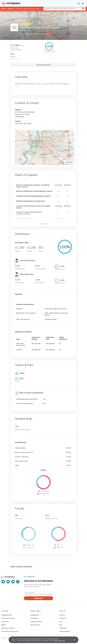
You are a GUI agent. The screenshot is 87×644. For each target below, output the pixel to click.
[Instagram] (18, 582)
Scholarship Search (36, 622)
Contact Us (63, 618)
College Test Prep (7, 615)
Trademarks (63, 628)
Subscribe (38, 598)
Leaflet (64, 12)
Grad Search (34, 618)
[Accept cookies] (73, 640)
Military (4, 625)
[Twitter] (3, 582)
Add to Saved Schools (44, 65)
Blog (61, 625)
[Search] (79, 3)
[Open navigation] (83, 3)
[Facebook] (8, 582)
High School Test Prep (8, 628)
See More (43, 224)
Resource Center (35, 625)
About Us (62, 615)
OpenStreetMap (74, 12)
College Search (35, 615)
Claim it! (48, 34)
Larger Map (5, 37)
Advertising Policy (65, 631)
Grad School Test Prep (8, 618)
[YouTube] (13, 582)
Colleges (10, 8)
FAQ (61, 622)
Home (3, 8)
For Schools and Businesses (10, 631)
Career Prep (5, 622)
